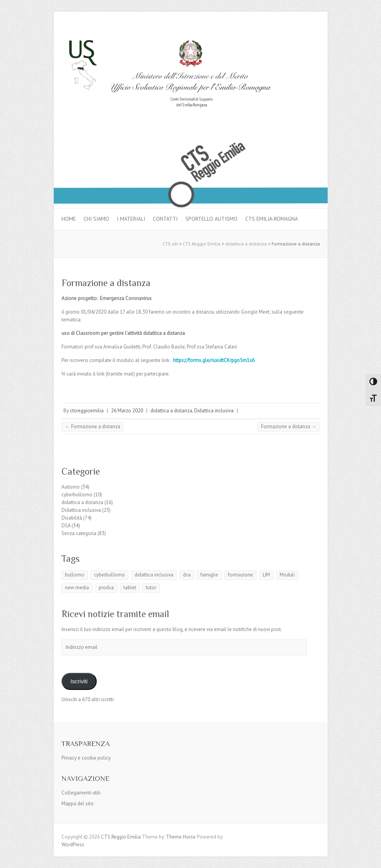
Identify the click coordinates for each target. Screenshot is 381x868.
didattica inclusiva (154, 575)
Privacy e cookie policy (86, 758)
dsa (187, 575)
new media (77, 588)
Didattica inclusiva (214, 411)
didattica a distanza (171, 411)
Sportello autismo (211, 219)
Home (69, 219)
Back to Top (370, 857)
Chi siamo (96, 219)
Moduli (287, 575)
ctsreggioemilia (87, 411)
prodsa (106, 588)
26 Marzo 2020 (127, 411)
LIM (266, 575)
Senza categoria (79, 533)
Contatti (165, 219)
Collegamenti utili (81, 793)
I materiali (131, 219)
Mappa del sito (78, 804)
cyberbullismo (77, 495)
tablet (130, 588)
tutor (151, 588)
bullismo (75, 575)
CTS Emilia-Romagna (272, 219)
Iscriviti (79, 681)
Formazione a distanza (106, 283)
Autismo (71, 487)
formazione (240, 575)
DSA (66, 526)
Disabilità (72, 518)
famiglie (209, 575)
